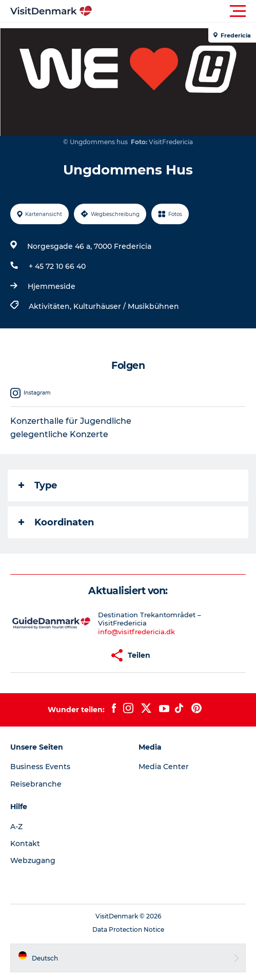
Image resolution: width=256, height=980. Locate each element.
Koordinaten (56, 522)
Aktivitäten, (51, 306)
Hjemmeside (52, 286)
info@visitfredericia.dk (136, 632)
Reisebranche (36, 784)
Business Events (40, 767)
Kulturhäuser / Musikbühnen (126, 306)
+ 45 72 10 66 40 (57, 266)
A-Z (16, 827)
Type (38, 485)
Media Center (164, 767)
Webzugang (33, 860)
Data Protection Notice (128, 929)
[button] (174, 11)
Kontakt (25, 844)
